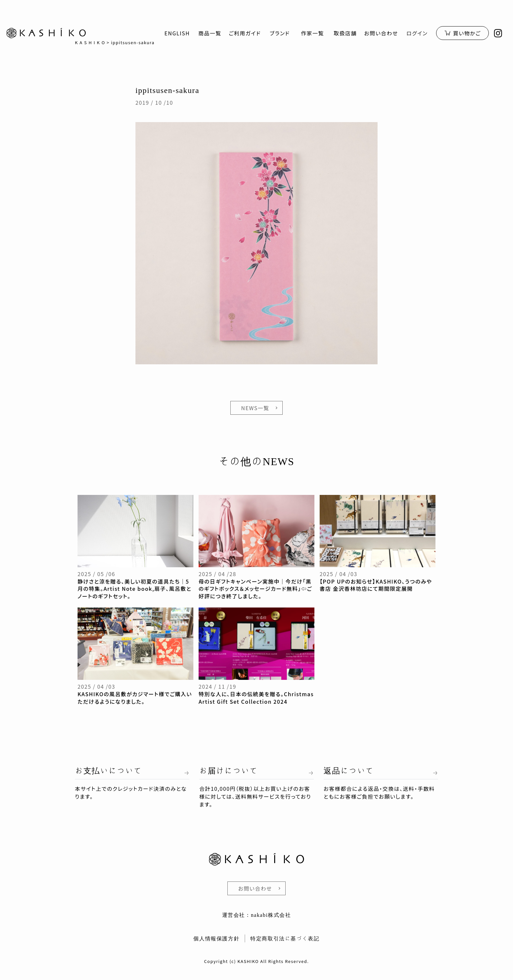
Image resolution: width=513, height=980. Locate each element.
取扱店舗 (345, 33)
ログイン (417, 33)
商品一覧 (210, 33)
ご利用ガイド (245, 33)
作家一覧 (312, 33)
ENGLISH (177, 33)
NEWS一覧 (255, 408)
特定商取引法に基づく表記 (285, 938)
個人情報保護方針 (216, 938)
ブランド (280, 33)
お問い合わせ (381, 33)
